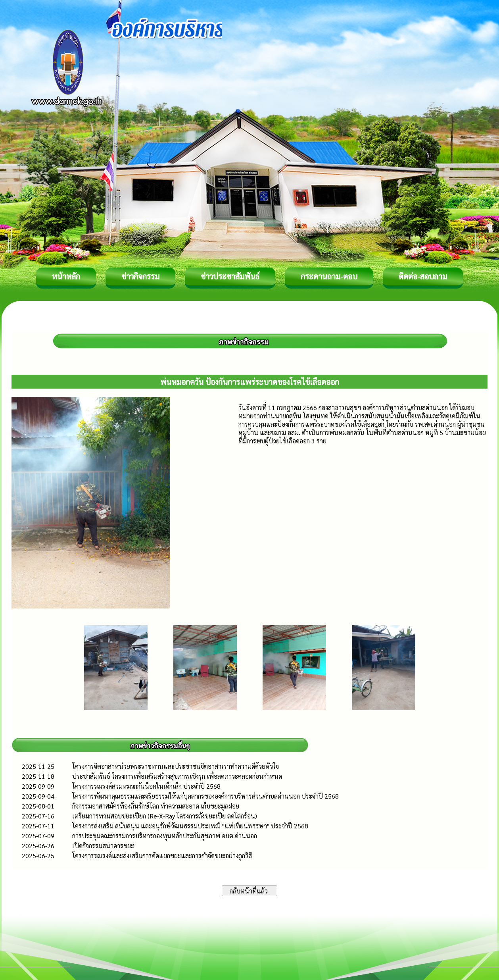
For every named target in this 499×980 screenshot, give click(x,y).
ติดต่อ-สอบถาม (423, 276)
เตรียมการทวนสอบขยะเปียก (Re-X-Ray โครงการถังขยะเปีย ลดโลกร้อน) (165, 816)
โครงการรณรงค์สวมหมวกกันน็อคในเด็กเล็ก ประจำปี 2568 (146, 786)
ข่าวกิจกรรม (140, 276)
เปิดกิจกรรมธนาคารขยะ (103, 846)
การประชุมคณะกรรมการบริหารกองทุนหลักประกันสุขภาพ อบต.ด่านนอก (165, 836)
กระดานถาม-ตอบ (329, 276)
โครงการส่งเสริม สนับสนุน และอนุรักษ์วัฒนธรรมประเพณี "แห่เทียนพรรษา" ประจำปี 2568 (190, 826)
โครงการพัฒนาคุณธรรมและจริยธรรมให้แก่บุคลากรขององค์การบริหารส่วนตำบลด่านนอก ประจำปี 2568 (205, 796)
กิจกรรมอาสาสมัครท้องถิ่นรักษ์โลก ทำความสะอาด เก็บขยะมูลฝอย (156, 806)
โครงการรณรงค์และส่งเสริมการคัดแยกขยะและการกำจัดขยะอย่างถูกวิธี (162, 856)
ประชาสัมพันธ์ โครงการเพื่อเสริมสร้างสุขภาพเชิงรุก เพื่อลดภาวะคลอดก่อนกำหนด (177, 776)
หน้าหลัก (66, 276)
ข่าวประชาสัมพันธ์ (230, 276)
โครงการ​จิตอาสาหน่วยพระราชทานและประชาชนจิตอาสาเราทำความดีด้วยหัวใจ (176, 766)
